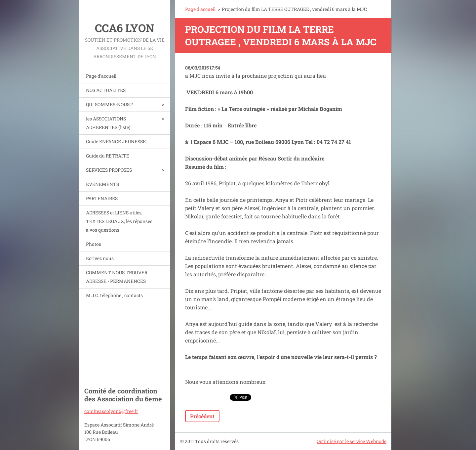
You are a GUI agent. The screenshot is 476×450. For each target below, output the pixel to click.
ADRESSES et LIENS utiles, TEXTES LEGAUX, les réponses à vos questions (119, 221)
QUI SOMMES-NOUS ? (109, 104)
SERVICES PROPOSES (109, 170)
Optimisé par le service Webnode (352, 441)
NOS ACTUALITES (106, 90)
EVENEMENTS (102, 184)
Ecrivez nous (100, 258)
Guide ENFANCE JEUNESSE (116, 141)
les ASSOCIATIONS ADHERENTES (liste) (108, 123)
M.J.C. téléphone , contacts (114, 295)
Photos (94, 244)
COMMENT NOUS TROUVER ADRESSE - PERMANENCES (117, 277)
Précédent (202, 416)
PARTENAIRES (102, 198)
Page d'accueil (101, 76)
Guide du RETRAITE (108, 156)
